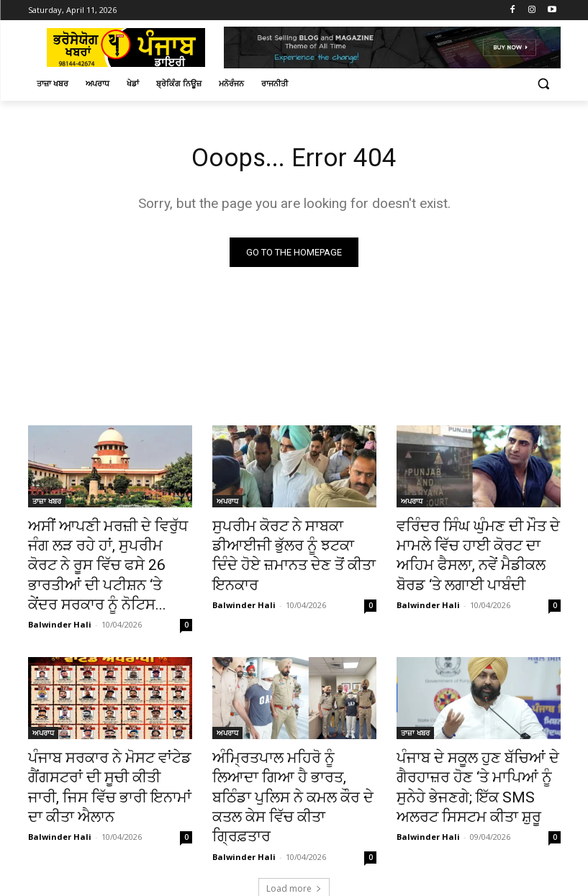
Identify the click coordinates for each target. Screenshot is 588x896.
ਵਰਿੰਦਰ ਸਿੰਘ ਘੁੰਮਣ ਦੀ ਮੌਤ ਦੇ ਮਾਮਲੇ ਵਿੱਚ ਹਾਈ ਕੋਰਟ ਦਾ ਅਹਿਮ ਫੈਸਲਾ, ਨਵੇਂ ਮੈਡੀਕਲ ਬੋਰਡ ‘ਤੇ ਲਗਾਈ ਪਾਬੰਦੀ (478, 543)
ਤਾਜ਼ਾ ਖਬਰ (47, 504)
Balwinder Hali (60, 593)
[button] (544, 84)
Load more (294, 822)
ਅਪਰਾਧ (227, 504)
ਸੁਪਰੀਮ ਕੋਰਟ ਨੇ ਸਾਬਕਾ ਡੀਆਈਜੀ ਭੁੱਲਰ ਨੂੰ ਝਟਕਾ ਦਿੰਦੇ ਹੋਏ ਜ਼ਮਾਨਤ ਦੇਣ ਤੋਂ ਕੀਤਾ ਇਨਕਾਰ (293, 543)
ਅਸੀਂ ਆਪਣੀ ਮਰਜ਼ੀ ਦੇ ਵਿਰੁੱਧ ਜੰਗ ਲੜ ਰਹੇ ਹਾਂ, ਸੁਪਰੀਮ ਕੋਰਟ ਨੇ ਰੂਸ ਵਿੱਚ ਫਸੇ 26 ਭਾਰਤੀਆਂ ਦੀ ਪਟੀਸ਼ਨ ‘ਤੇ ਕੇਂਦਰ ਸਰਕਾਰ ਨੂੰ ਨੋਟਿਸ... (105, 551)
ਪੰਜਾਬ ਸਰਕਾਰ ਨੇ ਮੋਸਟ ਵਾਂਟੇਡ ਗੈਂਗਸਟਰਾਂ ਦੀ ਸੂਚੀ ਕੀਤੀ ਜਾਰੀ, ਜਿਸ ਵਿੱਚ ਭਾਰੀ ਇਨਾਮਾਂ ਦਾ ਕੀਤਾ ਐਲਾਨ (107, 741)
